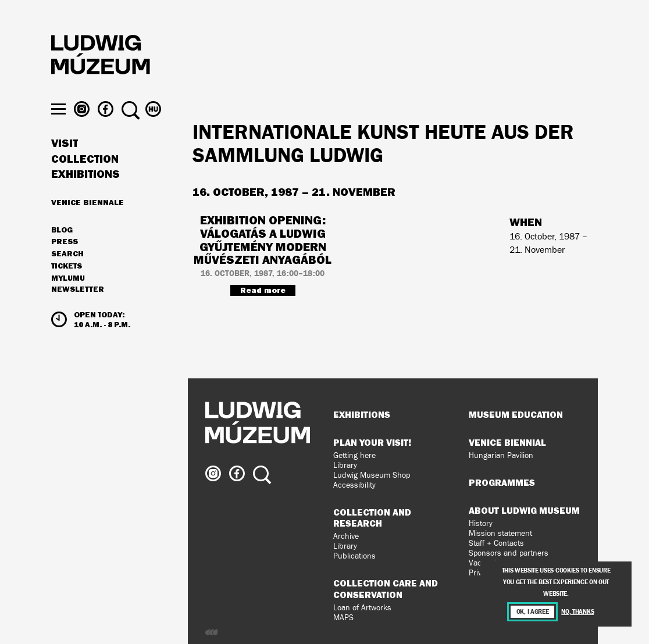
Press (65, 259)
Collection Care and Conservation (386, 588)
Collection (85, 176)
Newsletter (78, 306)
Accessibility (354, 485)
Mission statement (500, 533)
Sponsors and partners (509, 553)
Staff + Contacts (496, 543)
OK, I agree (533, 612)
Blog (62, 246)
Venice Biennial (507, 442)
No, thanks (577, 612)
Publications (354, 556)
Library (345, 465)
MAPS (343, 618)
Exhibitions (85, 191)
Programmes (502, 482)
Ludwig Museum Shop (372, 475)
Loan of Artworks (362, 608)
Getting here (354, 455)
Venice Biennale (88, 219)
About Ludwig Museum (524, 510)
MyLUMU (68, 295)
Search (67, 270)
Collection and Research (372, 518)
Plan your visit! (372, 442)
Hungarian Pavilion (501, 455)
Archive (346, 536)
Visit (65, 160)
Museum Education (516, 414)
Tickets (67, 282)
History (481, 523)
